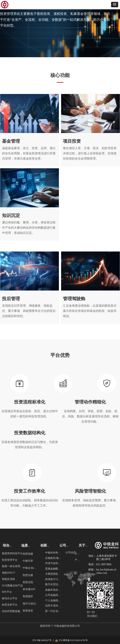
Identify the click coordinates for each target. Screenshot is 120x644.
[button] (115, 5)
